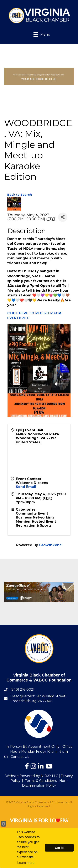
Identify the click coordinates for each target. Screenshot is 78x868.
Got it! (59, 848)
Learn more (26, 863)
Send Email (26, 487)
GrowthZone (50, 545)
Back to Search (20, 195)
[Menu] (39, 34)
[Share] (63, 217)
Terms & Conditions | (42, 781)
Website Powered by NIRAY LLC (32, 776)
